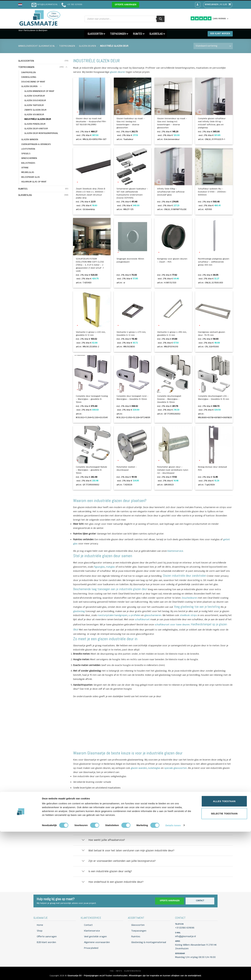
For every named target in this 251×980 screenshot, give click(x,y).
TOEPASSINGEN (67, 46)
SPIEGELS (26, 154)
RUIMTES (23, 189)
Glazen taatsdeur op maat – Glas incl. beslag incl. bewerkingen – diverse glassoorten (131, 123)
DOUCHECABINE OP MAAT (33, 82)
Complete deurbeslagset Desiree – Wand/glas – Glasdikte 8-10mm (169, 399)
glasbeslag (79, 611)
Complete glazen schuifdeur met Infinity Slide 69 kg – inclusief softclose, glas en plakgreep (212, 123)
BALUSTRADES (28, 163)
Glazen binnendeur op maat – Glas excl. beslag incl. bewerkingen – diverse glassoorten (172, 123)
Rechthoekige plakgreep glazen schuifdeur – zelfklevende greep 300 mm (214, 262)
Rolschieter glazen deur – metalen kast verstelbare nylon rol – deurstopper (173, 470)
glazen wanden (139, 768)
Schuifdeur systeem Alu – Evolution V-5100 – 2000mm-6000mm (212, 192)
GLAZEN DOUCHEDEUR (35, 101)
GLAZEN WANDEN (30, 140)
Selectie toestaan (224, 962)
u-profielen (135, 615)
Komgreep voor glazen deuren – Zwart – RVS (172, 260)
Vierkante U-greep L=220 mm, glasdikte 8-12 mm (91, 334)
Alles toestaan (224, 950)
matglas (110, 567)
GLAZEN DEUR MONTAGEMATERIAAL (41, 133)
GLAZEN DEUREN (87, 46)
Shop (40, 931)
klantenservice (175, 551)
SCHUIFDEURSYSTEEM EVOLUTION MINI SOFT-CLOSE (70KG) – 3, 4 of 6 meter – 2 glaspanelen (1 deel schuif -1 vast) (90, 265)
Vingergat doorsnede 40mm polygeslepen (130, 260)
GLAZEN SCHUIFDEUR (35, 96)
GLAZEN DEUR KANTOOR (36, 129)
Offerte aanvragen (170, 901)
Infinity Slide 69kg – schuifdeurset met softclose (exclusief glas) (171, 192)
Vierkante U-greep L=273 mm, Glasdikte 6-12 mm (131, 334)
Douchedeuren (190, 598)
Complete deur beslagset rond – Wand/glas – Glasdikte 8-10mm (132, 398)
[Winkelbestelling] (213, 46)
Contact (200, 901)
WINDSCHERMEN (29, 158)
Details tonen (173, 974)
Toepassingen (139, 931)
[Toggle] (66, 67)
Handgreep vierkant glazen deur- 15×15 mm (212, 334)
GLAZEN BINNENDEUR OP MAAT (39, 91)
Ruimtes (136, 937)
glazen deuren (117, 72)
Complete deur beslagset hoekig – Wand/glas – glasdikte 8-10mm (92, 399)
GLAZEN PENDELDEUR (35, 124)
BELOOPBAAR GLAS (31, 177)
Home (40, 925)
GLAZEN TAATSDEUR (34, 105)
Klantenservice (92, 931)
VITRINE (25, 168)
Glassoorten (138, 925)
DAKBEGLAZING (29, 77)
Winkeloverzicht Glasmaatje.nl (37, 46)
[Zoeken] (161, 19)
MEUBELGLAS (28, 172)
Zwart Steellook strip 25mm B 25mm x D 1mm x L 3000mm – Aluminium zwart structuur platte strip (91, 193)
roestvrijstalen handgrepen (113, 615)
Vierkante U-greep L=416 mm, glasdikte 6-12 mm (172, 334)
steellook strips (188, 615)
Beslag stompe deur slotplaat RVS (213, 469)
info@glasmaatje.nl (149, 801)
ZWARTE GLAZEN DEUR (35, 110)
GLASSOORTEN (26, 61)
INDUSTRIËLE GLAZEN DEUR (38, 119)
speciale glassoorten (175, 768)
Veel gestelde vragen (95, 937)
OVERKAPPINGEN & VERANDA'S (36, 144)
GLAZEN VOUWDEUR (34, 115)
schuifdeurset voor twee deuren (172, 625)
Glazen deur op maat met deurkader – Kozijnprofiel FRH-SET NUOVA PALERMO (91, 122)
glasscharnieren (153, 615)
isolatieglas (154, 768)
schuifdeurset (142, 619)
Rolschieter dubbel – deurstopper (127, 469)
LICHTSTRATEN (28, 149)
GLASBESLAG (25, 195)
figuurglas (99, 567)
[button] (25, 5)
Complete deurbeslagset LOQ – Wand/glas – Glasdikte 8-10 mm (214, 398)
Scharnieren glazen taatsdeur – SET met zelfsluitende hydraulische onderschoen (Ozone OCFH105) (132, 193)
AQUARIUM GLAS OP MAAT (34, 182)
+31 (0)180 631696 (185, 928)
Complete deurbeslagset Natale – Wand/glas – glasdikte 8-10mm (91, 470)
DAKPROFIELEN (28, 72)
